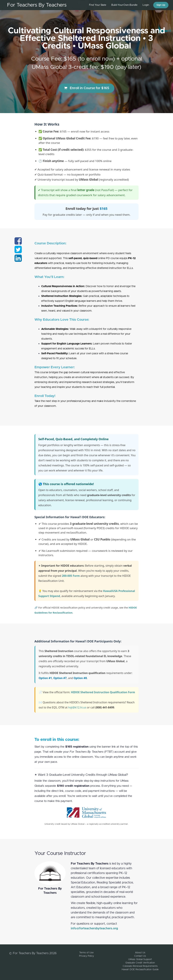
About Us (140, 953)
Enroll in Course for (87, 88)
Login (146, 5)
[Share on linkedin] (18, 260)
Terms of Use (86, 953)
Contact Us (140, 956)
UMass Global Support (140, 959)
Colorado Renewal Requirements (140, 966)
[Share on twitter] (18, 252)
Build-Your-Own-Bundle (124, 5)
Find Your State (98, 5)
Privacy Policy (86, 956)
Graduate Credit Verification (140, 963)
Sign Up (161, 5)
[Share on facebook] (18, 243)
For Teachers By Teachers (37, 5)
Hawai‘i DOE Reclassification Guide (140, 970)
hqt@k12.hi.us (77, 707)
